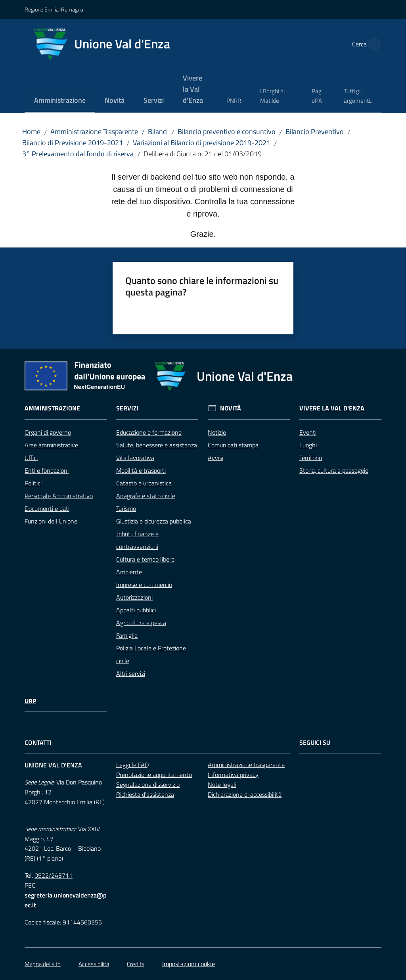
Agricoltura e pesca (141, 623)
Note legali (222, 784)
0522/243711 (54, 875)
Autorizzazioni (134, 597)
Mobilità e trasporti (141, 470)
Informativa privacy (233, 775)
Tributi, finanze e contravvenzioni (137, 540)
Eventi (308, 432)
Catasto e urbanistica (144, 483)
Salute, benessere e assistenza (157, 445)
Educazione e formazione (149, 432)
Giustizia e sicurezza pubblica (154, 521)
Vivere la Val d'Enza (332, 408)
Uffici (31, 458)
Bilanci (158, 131)
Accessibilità (94, 964)
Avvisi (215, 458)
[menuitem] (60, 101)
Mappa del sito (43, 964)
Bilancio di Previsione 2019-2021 (73, 143)
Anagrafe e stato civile (146, 496)
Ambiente (129, 572)
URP (30, 701)
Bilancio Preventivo (315, 131)
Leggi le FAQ (133, 765)
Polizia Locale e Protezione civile (151, 654)
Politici (33, 483)
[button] (372, 44)
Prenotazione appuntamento (154, 775)
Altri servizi (131, 673)
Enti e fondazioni (47, 470)
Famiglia (127, 635)
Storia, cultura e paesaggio (334, 470)
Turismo (126, 508)
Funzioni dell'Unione (51, 521)
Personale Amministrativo (59, 496)
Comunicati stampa (233, 445)
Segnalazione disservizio (148, 784)
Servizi (127, 408)
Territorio (311, 458)
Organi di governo (48, 432)
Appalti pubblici (136, 610)
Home (31, 131)
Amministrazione (52, 408)
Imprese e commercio (144, 585)
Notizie (217, 432)
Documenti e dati (47, 508)
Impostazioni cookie (189, 964)
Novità (231, 408)
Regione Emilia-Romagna (54, 9)
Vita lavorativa (135, 458)
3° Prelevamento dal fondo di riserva (78, 154)
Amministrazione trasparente (246, 765)
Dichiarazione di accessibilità (245, 794)
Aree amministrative (51, 445)
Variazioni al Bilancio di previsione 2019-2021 (202, 143)
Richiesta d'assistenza (145, 794)
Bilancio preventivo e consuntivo (227, 131)
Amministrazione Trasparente (94, 131)
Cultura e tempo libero (145, 559)
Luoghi (308, 445)
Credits (136, 964)
